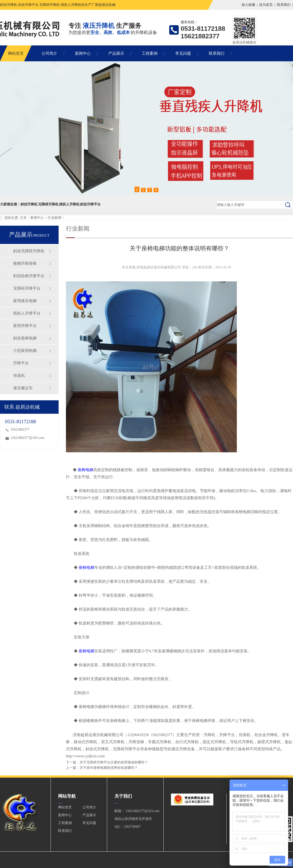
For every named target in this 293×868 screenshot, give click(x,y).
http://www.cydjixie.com (85, 756)
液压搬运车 (23, 388)
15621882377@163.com (27, 438)
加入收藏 (248, 5)
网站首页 (16, 53)
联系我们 (284, 5)
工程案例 (150, 53)
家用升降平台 (25, 326)
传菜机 (19, 376)
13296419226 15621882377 (150, 735)
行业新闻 (54, 218)
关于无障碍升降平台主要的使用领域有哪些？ (114, 762)
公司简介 (49, 53)
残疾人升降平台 (27, 313)
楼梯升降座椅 (25, 263)
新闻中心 (83, 53)
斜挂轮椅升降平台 (29, 276)
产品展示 (116, 53)
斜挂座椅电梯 (25, 338)
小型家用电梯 (25, 351)
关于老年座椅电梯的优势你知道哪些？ (109, 768)
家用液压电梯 (25, 301)
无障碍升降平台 (27, 288)
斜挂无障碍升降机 (29, 251)
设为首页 (266, 5)
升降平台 (21, 363)
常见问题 (183, 53)
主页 (23, 218)
